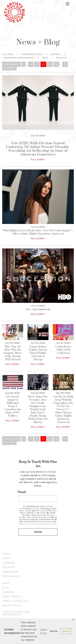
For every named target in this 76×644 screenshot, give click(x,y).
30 (65, 64)
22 (37, 64)
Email (22, 492)
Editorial (56, 54)
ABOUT (6, 558)
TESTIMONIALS (11, 576)
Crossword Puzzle (32, 54)
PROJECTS (9, 567)
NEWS (6, 583)
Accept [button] (66, 631)
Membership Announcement (19, 58)
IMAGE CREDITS (12, 597)
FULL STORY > (38, 160)
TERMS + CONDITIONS (15, 601)
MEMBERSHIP (10, 572)
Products (61, 58)
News (45, 58)
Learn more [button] (44, 631)
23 (43, 64)
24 (50, 64)
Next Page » (9, 68)
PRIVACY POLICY (12, 606)
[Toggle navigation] (68, 4)
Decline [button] (54, 631)
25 (56, 64)
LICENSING (9, 563)
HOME (6, 554)
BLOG (6, 588)
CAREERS (8, 592)
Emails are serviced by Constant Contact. (38, 524)
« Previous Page (12, 64)
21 (31, 64)
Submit (38, 532)
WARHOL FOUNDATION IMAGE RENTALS (16, 613)
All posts (8, 54)
